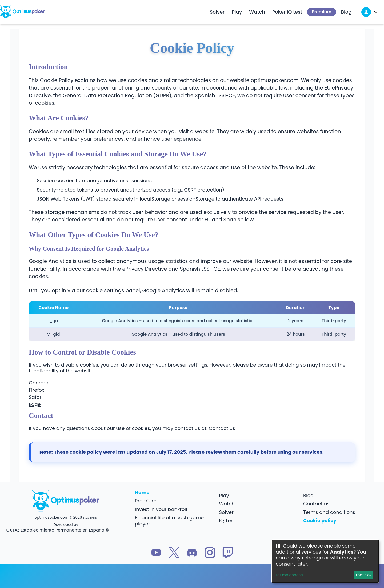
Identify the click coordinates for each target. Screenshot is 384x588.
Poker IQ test (287, 12)
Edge (35, 404)
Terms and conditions (329, 512)
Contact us (222, 428)
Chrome (39, 383)
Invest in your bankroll (161, 509)
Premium (321, 12)
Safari (36, 397)
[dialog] (325, 561)
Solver (217, 12)
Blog (346, 12)
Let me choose (289, 575)
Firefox (36, 390)
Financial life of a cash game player (169, 521)
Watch (257, 12)
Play (237, 12)
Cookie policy (320, 520)
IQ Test (227, 520)
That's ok (364, 575)
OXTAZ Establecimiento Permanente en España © (58, 530)
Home (142, 492)
